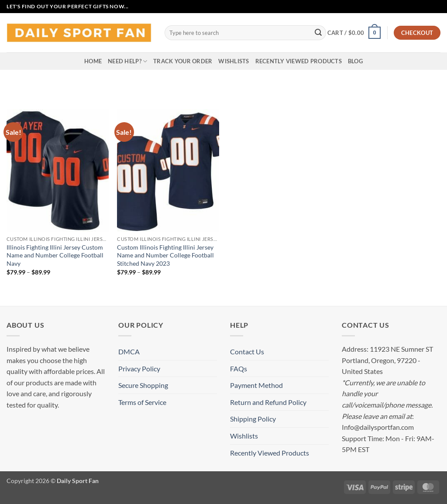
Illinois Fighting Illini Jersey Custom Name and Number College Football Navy (55, 255)
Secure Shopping (143, 385)
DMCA (129, 351)
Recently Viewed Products (299, 61)
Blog (355, 61)
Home (93, 61)
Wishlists (234, 61)
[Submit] (318, 33)
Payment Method (256, 385)
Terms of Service (142, 402)
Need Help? (127, 61)
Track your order (183, 61)
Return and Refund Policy (268, 402)
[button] (354, 33)
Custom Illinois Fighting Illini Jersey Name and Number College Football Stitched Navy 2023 (165, 255)
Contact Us (247, 351)
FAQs (239, 369)
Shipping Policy (253, 419)
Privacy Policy (139, 369)
